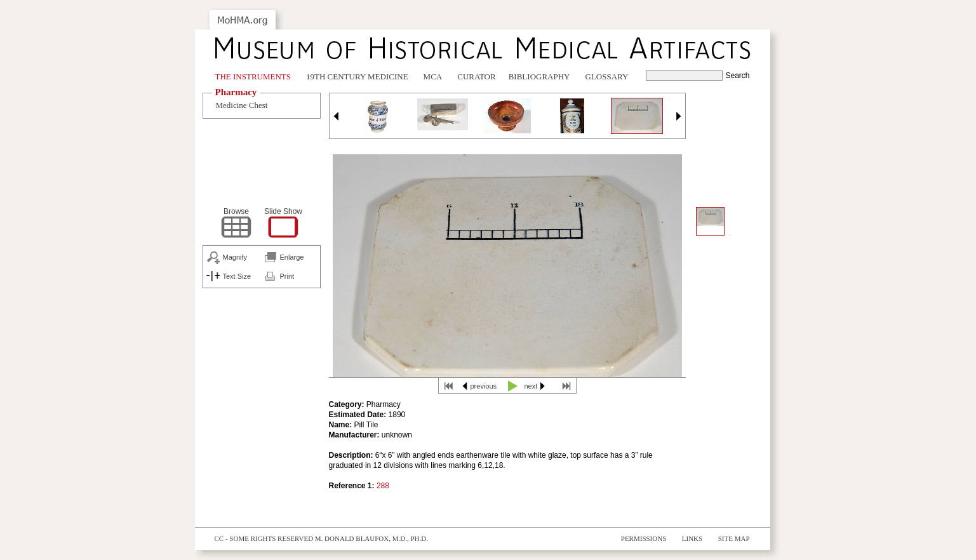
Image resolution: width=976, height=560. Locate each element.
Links (692, 538)
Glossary (606, 77)
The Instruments (253, 77)
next (531, 386)
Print (287, 276)
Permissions (644, 538)
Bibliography (539, 77)
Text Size (237, 276)
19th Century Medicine (357, 77)
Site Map (734, 538)
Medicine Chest (242, 105)
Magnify (235, 257)
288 (383, 486)
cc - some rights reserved (264, 538)
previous (484, 386)
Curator (476, 77)
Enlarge (292, 257)
